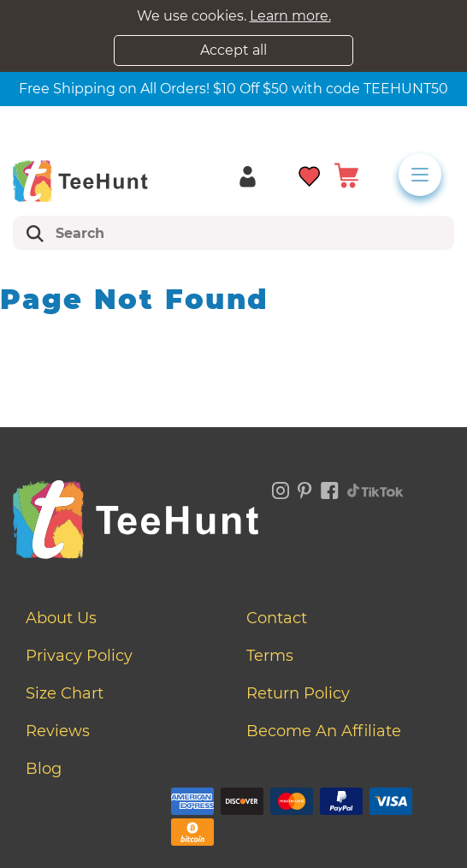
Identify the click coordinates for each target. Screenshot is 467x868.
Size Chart (65, 693)
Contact (277, 618)
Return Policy (298, 693)
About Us (61, 618)
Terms (270, 656)
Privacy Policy (79, 656)
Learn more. (290, 16)
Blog (44, 769)
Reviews (58, 731)
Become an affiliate (324, 731)
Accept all (233, 50)
